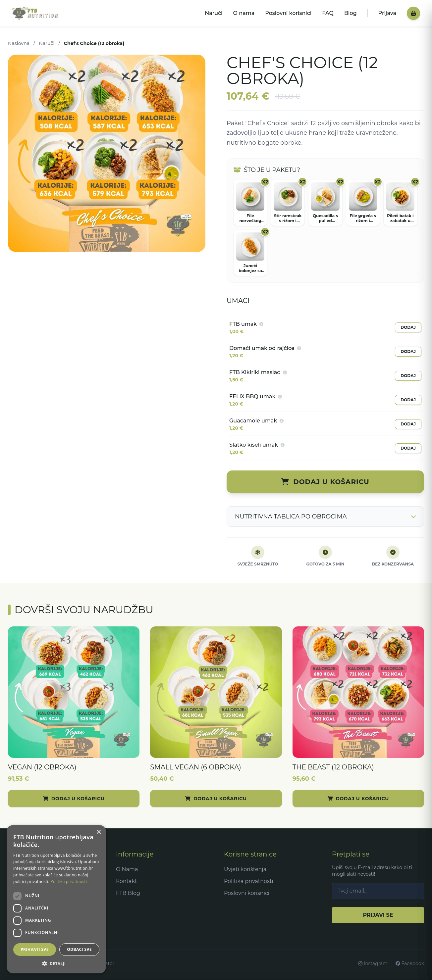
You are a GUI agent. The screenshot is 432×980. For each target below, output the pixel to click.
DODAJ (408, 327)
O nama (244, 13)
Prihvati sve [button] (35, 949)
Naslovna (19, 43)
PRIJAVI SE (378, 915)
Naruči (214, 13)
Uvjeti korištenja (245, 869)
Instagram (373, 963)
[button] (56, 963)
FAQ (328, 13)
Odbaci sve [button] (79, 949)
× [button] (99, 832)
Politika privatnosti (249, 881)
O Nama (127, 869)
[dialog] (56, 899)
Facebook (410, 963)
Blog (351, 13)
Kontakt (127, 881)
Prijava (387, 13)
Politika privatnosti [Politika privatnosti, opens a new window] (69, 882)
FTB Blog (128, 893)
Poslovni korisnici (288, 13)
